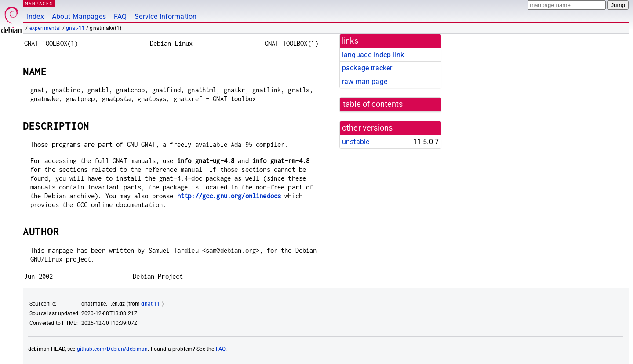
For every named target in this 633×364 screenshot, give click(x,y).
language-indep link (373, 55)
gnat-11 (75, 28)
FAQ (120, 16)
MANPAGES (39, 3)
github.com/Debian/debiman (113, 349)
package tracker (367, 68)
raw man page (365, 82)
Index (35, 16)
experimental (45, 28)
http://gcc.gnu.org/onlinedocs (229, 196)
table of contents (373, 104)
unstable (356, 142)
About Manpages (79, 16)
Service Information (166, 16)
